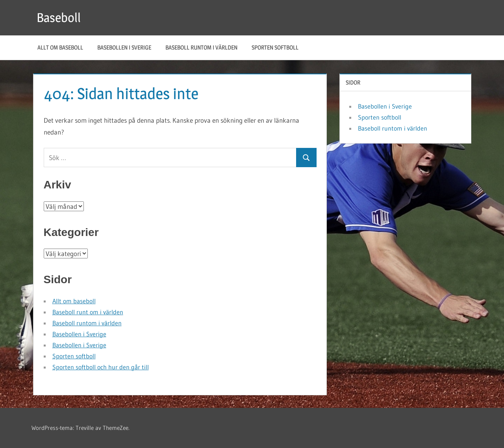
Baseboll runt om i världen (88, 312)
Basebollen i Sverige (124, 47)
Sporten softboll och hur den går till (101, 367)
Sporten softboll (275, 47)
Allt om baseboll (60, 47)
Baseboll (59, 18)
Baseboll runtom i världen (201, 47)
